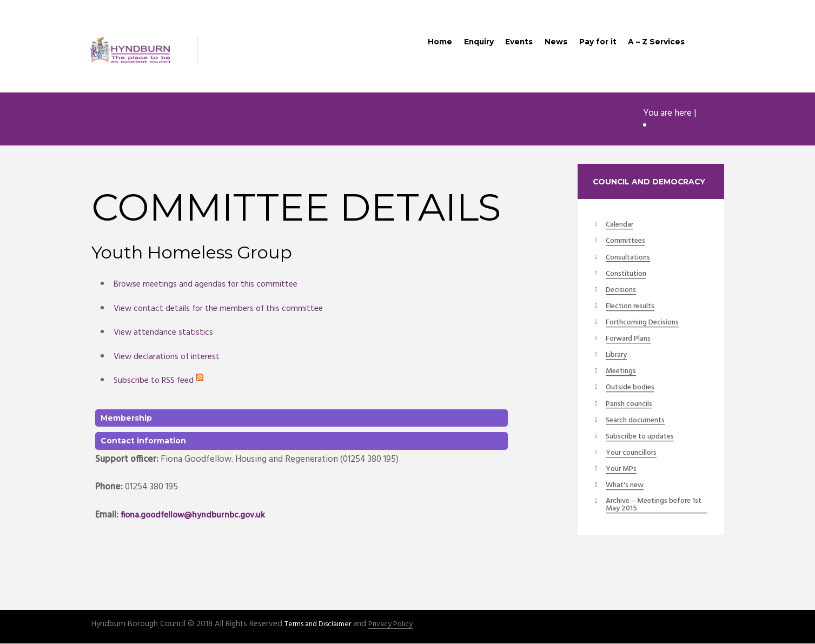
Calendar (622, 226)
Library (619, 357)
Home (421, 45)
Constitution (629, 275)
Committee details (687, 127)
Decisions (623, 291)
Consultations (631, 259)
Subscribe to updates (645, 439)
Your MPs (623, 472)
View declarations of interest (171, 357)
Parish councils (633, 407)
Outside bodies (634, 390)
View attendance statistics (166, 333)
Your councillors (636, 456)
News (548, 45)
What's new (627, 489)
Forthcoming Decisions (647, 324)
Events (508, 45)
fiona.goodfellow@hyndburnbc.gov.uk (198, 516)
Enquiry (464, 45)
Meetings (623, 374)
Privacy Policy (399, 625)
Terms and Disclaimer (321, 625)
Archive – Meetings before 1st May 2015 (655, 509)
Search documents (640, 423)
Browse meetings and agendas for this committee (211, 285)
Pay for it (593, 45)
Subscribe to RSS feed (161, 381)
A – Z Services (655, 45)
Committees (628, 242)
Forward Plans (631, 341)
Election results (634, 308)
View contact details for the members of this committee (226, 309)
